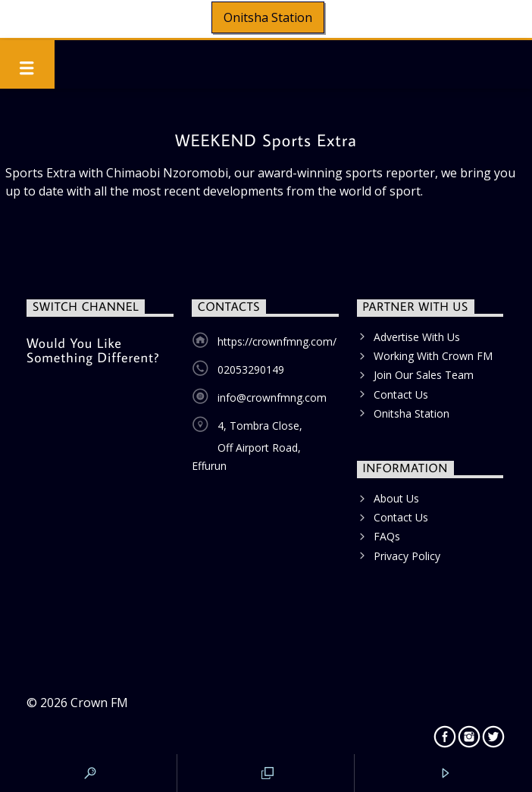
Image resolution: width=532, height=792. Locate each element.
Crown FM (99, 703)
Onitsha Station (268, 17)
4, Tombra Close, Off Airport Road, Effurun (247, 446)
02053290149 (251, 369)
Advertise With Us (417, 337)
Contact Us (401, 394)
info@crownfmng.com (272, 398)
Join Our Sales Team (424, 375)
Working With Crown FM (433, 356)
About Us (396, 498)
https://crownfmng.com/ (277, 341)
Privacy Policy (407, 556)
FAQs (387, 536)
